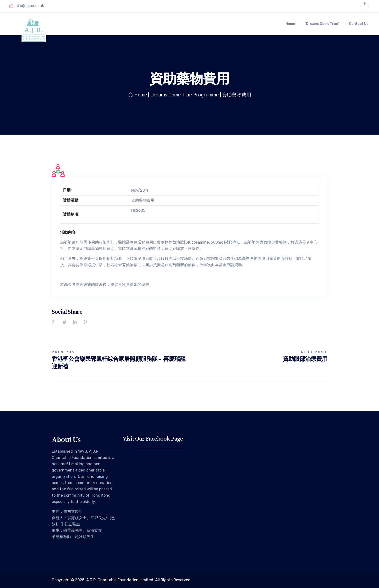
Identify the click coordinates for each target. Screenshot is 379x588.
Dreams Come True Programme (185, 95)
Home (290, 24)
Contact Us (359, 24)
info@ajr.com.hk (27, 6)
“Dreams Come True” (322, 24)
